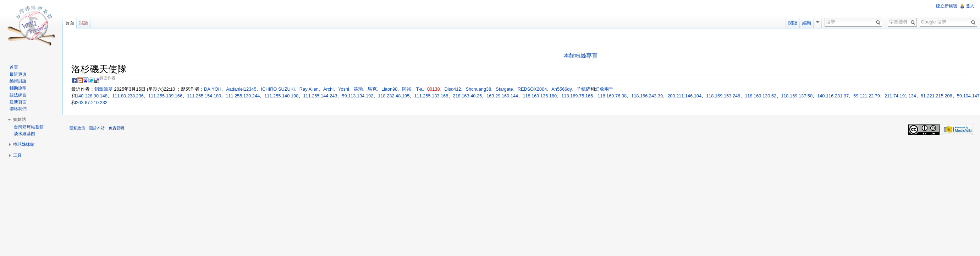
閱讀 (793, 23)
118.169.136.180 (540, 96)
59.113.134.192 (357, 96)
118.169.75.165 (577, 96)
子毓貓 (583, 89)
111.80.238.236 (128, 96)
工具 (17, 155)
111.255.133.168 (431, 96)
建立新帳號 (947, 6)
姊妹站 (20, 119)
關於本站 (97, 128)
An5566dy (562, 89)
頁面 (70, 23)
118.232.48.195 (394, 96)
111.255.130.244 (243, 96)
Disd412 (453, 89)
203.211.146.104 (684, 96)
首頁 (14, 67)
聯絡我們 (18, 109)
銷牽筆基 (104, 89)
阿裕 (407, 89)
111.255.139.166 (165, 96)
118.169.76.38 (612, 96)
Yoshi (344, 89)
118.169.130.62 (761, 96)
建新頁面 (18, 102)
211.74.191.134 (900, 96)
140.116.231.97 (833, 96)
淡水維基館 (24, 134)
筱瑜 (358, 89)
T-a (419, 89)
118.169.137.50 (797, 96)
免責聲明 (116, 128)
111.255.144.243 (320, 96)
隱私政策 (77, 128)
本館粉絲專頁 (580, 56)
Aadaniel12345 (241, 89)
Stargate (504, 89)
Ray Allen (309, 89)
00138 (434, 89)
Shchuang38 (478, 89)
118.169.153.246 (723, 96)
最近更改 (18, 74)
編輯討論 (18, 81)
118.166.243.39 (647, 96)
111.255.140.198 (281, 96)
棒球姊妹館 (24, 144)
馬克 (372, 89)
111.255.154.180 (204, 96)
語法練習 (18, 95)
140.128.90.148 (92, 96)
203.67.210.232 (92, 103)
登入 (970, 6)
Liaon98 (390, 89)
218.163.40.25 (467, 96)
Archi (328, 89)
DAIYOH (213, 89)
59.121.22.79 (867, 96)
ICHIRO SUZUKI (278, 89)
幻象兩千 (604, 89)
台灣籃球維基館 (29, 127)
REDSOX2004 (532, 89)
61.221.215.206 (937, 96)
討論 (83, 23)
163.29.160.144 (502, 96)
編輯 (807, 23)
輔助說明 (18, 88)
